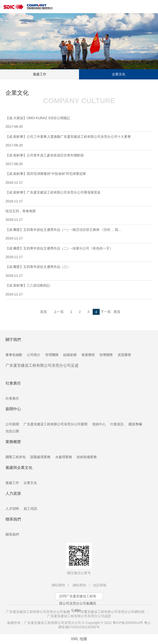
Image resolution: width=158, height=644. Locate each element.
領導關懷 (106, 355)
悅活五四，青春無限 (79, 215)
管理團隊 (52, 355)
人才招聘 (12, 509)
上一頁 (59, 312)
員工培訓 (30, 509)
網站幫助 (79, 585)
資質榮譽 (124, 355)
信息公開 (12, 431)
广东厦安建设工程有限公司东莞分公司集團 (38, 612)
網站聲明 (58, 585)
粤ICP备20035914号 (128, 623)
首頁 (43, 312)
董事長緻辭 (14, 355)
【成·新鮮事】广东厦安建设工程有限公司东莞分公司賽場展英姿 (79, 197)
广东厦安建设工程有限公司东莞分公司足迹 (42, 365)
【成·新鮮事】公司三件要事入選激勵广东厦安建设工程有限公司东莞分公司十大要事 (79, 141)
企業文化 (119, 74)
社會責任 (12, 398)
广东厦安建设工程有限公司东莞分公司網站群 (111, 612)
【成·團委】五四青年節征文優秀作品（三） (79, 271)
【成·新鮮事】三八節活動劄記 (79, 290)
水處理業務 (64, 457)
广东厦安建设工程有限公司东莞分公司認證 (79, 616)
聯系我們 (12, 534)
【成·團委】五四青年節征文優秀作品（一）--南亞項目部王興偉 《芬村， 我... (79, 234)
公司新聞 (12, 424)
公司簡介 (34, 355)
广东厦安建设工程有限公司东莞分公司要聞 (55, 424)
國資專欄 (135, 424)
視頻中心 (99, 424)
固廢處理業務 (40, 457)
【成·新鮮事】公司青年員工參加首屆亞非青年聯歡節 (79, 160)
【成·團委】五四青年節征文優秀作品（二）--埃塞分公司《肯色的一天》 (79, 253)
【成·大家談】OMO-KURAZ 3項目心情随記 (79, 122)
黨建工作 (40, 74)
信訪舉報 (100, 585)
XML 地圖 (79, 639)
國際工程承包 (16, 457)
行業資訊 (117, 424)
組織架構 (70, 355)
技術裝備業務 (87, 457)
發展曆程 (88, 355)
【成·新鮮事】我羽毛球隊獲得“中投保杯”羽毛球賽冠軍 (79, 178)
